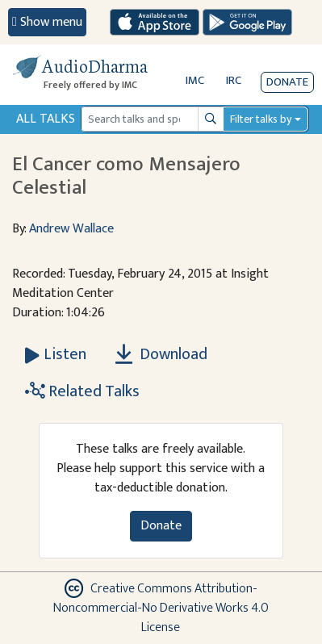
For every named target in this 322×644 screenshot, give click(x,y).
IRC (234, 80)
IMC (195, 80)
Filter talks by (261, 119)
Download (161, 354)
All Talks (46, 119)
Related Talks (82, 391)
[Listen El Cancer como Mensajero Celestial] (56, 354)
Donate (287, 82)
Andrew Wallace (71, 229)
